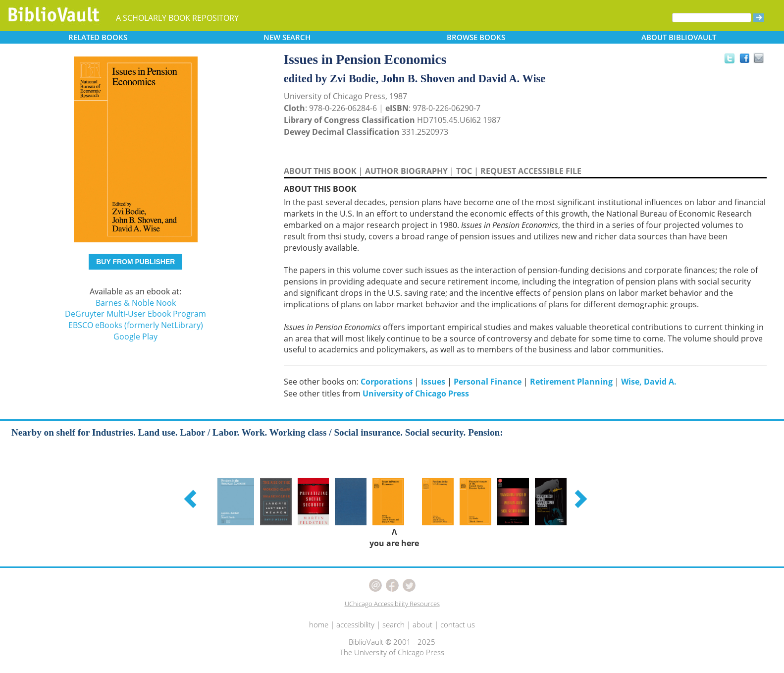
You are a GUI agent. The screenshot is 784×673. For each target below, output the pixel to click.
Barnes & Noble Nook (136, 303)
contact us (458, 624)
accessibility (355, 624)
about (422, 624)
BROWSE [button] (476, 37)
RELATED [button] (98, 37)
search (393, 624)
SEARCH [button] (287, 37)
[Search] (712, 18)
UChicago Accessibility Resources (392, 604)
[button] (192, 499)
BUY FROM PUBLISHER (135, 262)
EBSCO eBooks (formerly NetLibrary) (136, 325)
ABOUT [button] (679, 37)
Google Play (135, 336)
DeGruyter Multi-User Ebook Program (135, 314)
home (319, 624)
